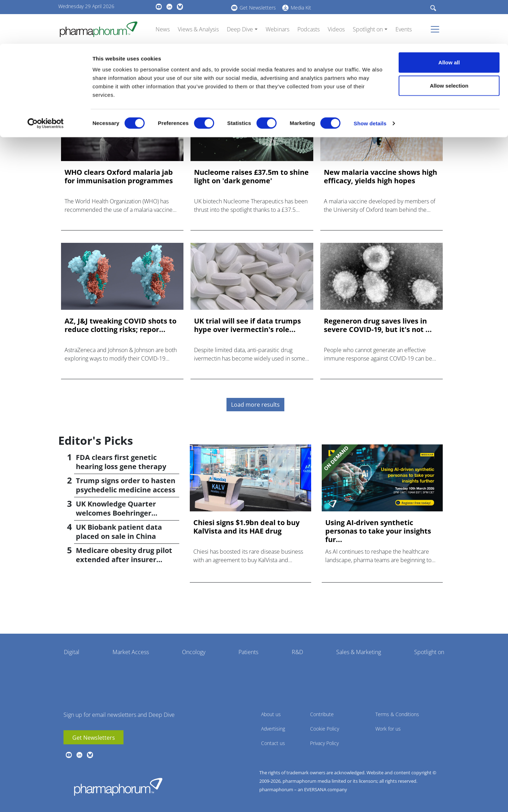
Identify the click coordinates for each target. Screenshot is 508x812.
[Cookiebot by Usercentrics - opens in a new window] (46, 80)
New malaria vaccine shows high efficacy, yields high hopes (380, 177)
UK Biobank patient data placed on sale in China (119, 532)
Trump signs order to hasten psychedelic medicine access (126, 485)
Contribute (322, 714)
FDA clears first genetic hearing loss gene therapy (121, 462)
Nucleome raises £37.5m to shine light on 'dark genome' (251, 177)
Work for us (388, 729)
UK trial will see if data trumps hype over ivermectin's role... (247, 325)
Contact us (273, 743)
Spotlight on (429, 652)
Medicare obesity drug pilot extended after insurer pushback (124, 559)
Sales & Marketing (359, 652)
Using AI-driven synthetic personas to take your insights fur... (378, 531)
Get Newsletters (94, 738)
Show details (370, 79)
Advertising (273, 729)
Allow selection (449, 42)
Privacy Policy (324, 743)
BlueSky (90, 755)
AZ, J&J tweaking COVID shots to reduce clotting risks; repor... (120, 325)
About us (271, 714)
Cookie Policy (325, 729)
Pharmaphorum (118, 787)
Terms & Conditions (397, 714)
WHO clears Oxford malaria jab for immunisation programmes (119, 177)
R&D (297, 652)
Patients (248, 652)
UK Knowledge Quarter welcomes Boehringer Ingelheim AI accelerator (119, 513)
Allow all (449, 19)
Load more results (255, 405)
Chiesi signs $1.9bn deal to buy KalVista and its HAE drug (246, 527)
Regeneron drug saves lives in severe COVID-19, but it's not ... (378, 325)
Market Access (131, 652)
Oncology (194, 652)
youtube (69, 755)
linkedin (79, 755)
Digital (72, 652)
